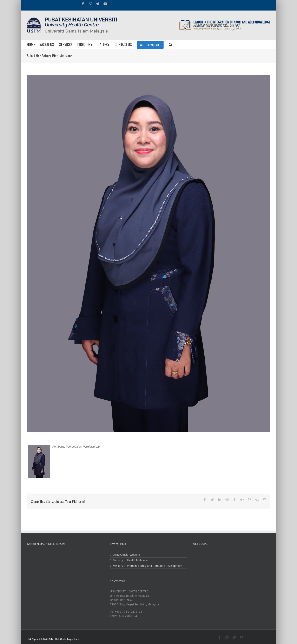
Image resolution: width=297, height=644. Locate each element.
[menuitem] (33, 44)
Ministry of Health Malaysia (130, 560)
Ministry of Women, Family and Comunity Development (148, 566)
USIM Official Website (126, 555)
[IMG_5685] (148, 254)
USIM (50, 639)
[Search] (170, 44)
